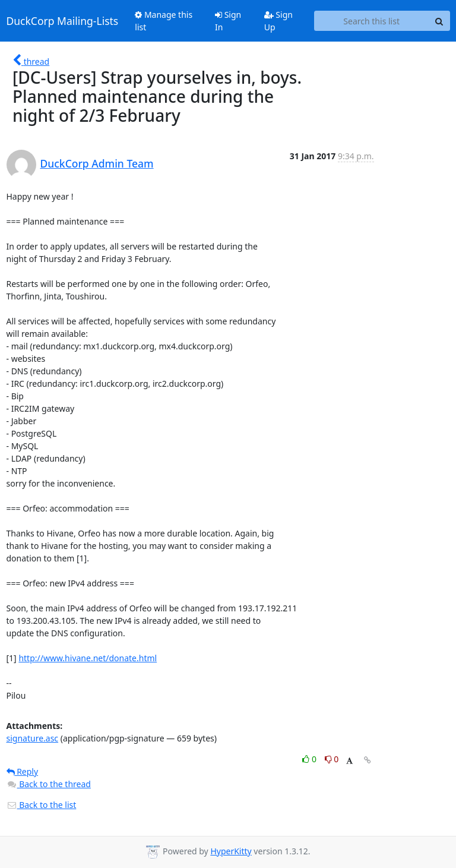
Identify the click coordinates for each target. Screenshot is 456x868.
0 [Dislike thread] (332, 759)
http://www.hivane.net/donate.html (88, 658)
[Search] (439, 21)
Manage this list (164, 21)
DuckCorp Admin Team (97, 163)
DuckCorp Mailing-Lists (63, 21)
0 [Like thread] (310, 759)
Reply (23, 771)
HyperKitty (231, 851)
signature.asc (33, 738)
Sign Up (278, 21)
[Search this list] (372, 21)
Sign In (228, 21)
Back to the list (42, 805)
